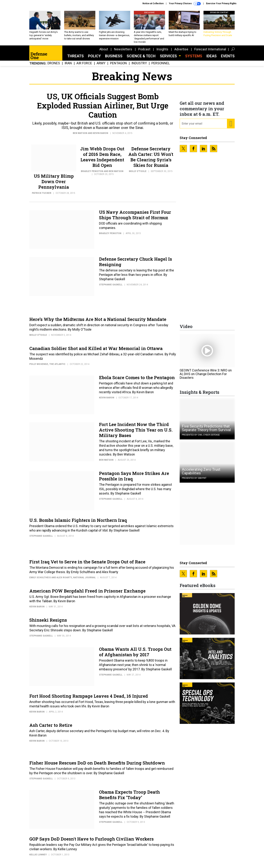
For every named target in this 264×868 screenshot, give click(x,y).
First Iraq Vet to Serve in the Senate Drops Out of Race (87, 565)
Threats (76, 59)
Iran (68, 66)
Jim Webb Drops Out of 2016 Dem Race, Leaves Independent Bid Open (102, 160)
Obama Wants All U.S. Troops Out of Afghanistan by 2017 (135, 655)
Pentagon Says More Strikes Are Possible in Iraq (134, 479)
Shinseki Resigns (48, 623)
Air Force (84, 66)
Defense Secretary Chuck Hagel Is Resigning (135, 264)
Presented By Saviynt (194, 481)
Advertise (181, 52)
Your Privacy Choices (185, 4)
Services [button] (169, 59)
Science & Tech (141, 59)
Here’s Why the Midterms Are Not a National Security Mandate (98, 322)
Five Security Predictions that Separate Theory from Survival (206, 431)
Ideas (212, 59)
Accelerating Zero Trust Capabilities (201, 474)
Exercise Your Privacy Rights (221, 3)
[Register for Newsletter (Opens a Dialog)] (231, 126)
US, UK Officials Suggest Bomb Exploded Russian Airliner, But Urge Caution (103, 108)
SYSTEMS (194, 59)
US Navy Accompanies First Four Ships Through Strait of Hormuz (135, 218)
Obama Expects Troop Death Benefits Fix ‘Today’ (129, 797)
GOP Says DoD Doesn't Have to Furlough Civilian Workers (91, 842)
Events (228, 59)
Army (101, 66)
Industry (139, 66)
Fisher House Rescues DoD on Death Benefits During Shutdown (97, 766)
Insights (162, 52)
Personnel (161, 66)
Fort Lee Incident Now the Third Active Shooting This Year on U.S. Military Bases (136, 433)
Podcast (144, 52)
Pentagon (118, 66)
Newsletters (123, 52)
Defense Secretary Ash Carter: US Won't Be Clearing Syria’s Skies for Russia (151, 160)
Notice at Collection (153, 3)
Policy (94, 59)
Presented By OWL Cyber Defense (201, 438)
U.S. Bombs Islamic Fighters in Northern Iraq (78, 523)
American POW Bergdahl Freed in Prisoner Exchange (87, 594)
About (104, 52)
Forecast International (210, 52)
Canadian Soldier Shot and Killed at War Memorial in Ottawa (96, 351)
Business (114, 59)
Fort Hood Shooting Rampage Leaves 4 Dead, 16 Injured (89, 699)
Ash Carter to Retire (51, 728)
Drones (54, 66)
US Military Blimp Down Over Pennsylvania (54, 184)
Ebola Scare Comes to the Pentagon (137, 380)
